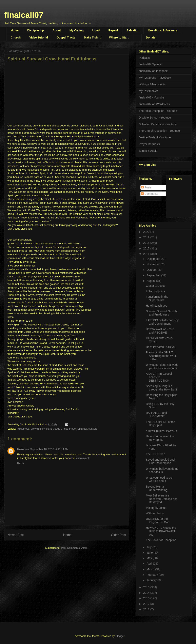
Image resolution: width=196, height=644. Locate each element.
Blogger (120, 636)
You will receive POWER (161, 431)
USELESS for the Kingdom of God (158, 520)
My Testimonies (149, 91)
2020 (147, 232)
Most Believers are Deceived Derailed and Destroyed (162, 499)
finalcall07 (24, 15)
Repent (113, 30)
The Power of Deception (161, 540)
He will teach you (157, 306)
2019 (147, 237)
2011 (147, 609)
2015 (147, 587)
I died (96, 30)
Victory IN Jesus (156, 508)
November (153, 264)
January (152, 580)
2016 (147, 254)
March (151, 569)
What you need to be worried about (159, 479)
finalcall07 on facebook (153, 71)
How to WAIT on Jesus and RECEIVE (160, 331)
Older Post (118, 535)
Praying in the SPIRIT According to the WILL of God (161, 356)
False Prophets (155, 291)
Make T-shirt (92, 37)
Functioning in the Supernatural (157, 298)
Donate (151, 37)
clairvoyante (83, 458)
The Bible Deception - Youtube (158, 111)
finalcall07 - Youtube (151, 97)
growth (35, 429)
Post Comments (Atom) (75, 548)
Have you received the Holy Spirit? (160, 438)
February (153, 575)
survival (93, 429)
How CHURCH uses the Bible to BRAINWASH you (161, 531)
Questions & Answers (162, 30)
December (153, 259)
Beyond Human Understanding (157, 488)
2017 (147, 248)
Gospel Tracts (66, 37)
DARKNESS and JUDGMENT (156, 415)
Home (15, 30)
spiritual (82, 429)
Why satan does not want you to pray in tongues (162, 366)
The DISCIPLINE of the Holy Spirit (161, 424)
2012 (147, 604)
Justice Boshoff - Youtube (155, 137)
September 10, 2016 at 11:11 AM (49, 449)
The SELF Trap (155, 454)
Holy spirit (46, 429)
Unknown (23, 449)
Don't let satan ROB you (161, 347)
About (57, 30)
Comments (150, 194)
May (150, 558)
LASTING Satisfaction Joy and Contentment (162, 322)
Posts (146, 187)
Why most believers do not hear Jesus (163, 470)
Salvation (133, 30)
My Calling (77, 30)
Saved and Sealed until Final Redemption (160, 461)
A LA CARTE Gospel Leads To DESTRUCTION (159, 377)
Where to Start (119, 37)
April (150, 564)
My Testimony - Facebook (155, 78)
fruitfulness (23, 429)
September (154, 275)
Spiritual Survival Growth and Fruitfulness (161, 313)
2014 (147, 593)
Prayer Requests (149, 144)
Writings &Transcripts (152, 84)
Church (16, 37)
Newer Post (16, 535)
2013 (147, 598)
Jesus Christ (60, 429)
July (149, 547)
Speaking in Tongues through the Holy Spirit (161, 388)
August (151, 281)
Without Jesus (155, 513)
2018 (147, 243)
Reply (21, 463)
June (150, 553)
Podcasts (145, 58)
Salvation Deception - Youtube (158, 124)
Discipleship (36, 30)
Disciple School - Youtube (155, 118)
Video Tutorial (39, 37)
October (152, 270)
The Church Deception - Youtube (159, 131)
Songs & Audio (148, 151)
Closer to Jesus (156, 286)
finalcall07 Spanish (151, 64)
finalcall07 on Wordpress (154, 104)
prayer (73, 429)
